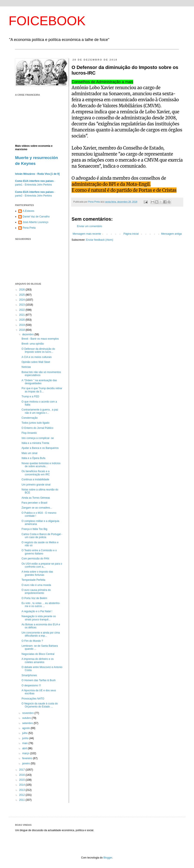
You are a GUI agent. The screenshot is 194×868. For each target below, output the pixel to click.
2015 (22, 780)
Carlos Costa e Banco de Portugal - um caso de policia (42, 536)
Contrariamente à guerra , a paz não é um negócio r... (40, 411)
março (26, 753)
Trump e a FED (30, 397)
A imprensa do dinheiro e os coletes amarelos (38, 660)
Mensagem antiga (171, 234)
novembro (28, 713)
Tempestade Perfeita (33, 580)
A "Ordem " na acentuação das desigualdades (39, 382)
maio (25, 743)
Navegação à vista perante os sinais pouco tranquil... (39, 618)
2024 (22, 300)
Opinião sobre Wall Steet (36, 362)
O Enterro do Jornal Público (37, 428)
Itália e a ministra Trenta (35, 443)
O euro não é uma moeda (36, 585)
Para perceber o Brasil (34, 503)
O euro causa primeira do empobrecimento (36, 592)
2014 (22, 785)
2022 (22, 310)
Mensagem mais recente (87, 234)
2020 (22, 320)
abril (25, 748)
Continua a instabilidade (35, 479)
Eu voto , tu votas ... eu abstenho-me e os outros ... (41, 605)
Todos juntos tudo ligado (35, 423)
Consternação (30, 418)
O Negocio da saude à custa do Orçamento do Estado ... (40, 705)
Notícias (26, 367)
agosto (26, 728)
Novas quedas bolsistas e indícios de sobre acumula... (41, 465)
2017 (22, 770)
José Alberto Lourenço (35, 222)
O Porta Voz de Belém (34, 598)
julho (25, 733)
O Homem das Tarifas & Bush (39, 680)
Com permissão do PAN (35, 559)
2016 (22, 775)
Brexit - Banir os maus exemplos (40, 339)
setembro (28, 723)
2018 (22, 330)
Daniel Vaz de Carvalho (36, 217)
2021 (22, 315)
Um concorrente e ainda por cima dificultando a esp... (41, 634)
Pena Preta (29, 228)
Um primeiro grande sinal (36, 485)
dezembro (28, 334)
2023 (22, 305)
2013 (22, 790)
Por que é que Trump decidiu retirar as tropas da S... (42, 390)
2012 (22, 795)
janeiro (26, 763)
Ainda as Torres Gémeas (36, 498)
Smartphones (29, 675)
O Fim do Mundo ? (32, 641)
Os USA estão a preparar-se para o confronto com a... (42, 565)
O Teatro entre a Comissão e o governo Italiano (39, 552)
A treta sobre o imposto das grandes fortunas (37, 573)
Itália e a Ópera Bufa (33, 458)
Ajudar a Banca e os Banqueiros (40, 448)
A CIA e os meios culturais (37, 357)
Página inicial (131, 234)
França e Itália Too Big (34, 529)
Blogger (108, 858)
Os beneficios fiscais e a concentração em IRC (36, 473)
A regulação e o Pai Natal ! (37, 611)
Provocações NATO (33, 699)
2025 (22, 295)
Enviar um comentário (90, 226)
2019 (22, 325)
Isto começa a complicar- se (38, 438)
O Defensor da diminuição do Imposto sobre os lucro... (38, 350)
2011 (22, 800)
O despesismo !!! (31, 685)
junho (26, 738)
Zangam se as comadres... (37, 508)
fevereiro (28, 758)
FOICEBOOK (47, 21)
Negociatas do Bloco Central (38, 654)
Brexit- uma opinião (33, 344)
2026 (22, 290)
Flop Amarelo (29, 433)
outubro (27, 718)
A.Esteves (28, 211)
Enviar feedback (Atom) (99, 240)
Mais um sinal (29, 453)
